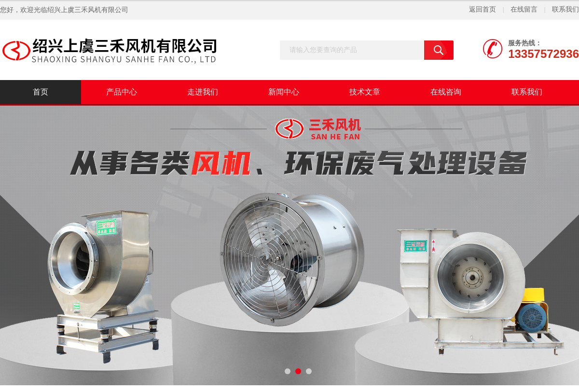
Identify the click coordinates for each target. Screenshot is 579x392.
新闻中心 (284, 92)
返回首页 (482, 9)
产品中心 (122, 92)
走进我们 (203, 92)
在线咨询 (446, 92)
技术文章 (365, 92)
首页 (41, 92)
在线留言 (524, 9)
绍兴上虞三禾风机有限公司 (88, 10)
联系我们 (565, 9)
